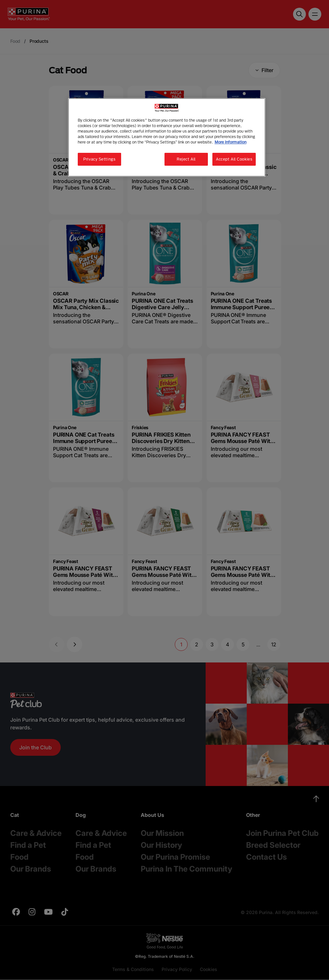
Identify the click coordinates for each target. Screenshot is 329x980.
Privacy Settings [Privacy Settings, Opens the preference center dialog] (99, 159)
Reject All (186, 159)
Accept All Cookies (234, 159)
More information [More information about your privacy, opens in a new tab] (231, 142)
